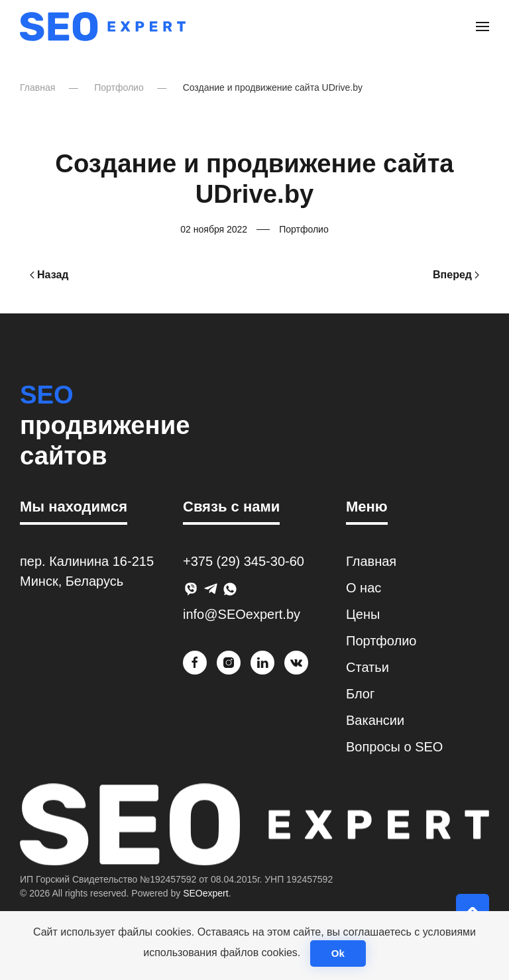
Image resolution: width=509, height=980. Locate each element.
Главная (371, 561)
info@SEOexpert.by (242, 614)
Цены (363, 614)
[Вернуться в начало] (103, 27)
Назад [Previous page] (49, 275)
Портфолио (304, 229)
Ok (338, 953)
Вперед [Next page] (456, 275)
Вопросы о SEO (394, 747)
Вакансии (375, 720)
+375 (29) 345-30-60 (244, 561)
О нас (364, 588)
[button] (482, 27)
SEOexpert (205, 893)
